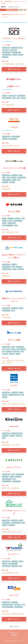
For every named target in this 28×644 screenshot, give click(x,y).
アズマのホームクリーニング (14, 512)
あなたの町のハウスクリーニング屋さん (14, 256)
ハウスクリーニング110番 (14, 168)
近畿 (21, 10)
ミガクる (14, 127)
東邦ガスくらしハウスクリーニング (14, 300)
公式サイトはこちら (14, 69)
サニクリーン (14, 554)
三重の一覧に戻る (14, 626)
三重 (25, 10)
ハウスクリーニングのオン (14, 38)
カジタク (14, 385)
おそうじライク (14, 467)
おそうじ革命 (14, 211)
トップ (3, 10)
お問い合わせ (14, 633)
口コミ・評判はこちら (7, 41)
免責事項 (14, 635)
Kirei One (14, 426)
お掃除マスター (14, 86)
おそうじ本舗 (14, 340)
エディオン (14, 595)
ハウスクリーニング (14, 7)
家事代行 (4, 7)
